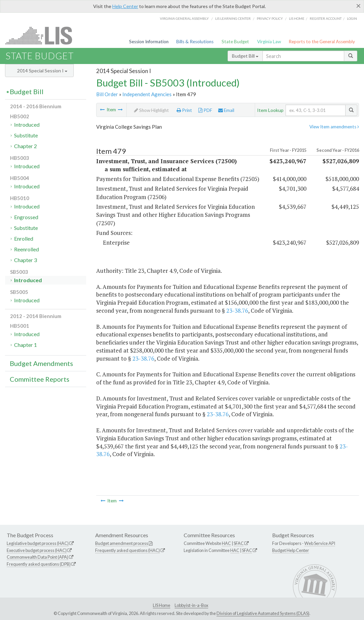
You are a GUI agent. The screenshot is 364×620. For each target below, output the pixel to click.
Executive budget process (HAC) (37, 550)
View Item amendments (334, 127)
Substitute (26, 135)
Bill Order (107, 94)
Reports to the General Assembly (322, 42)
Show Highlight (151, 110)
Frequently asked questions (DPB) (39, 564)
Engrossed (26, 217)
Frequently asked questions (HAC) (128, 550)
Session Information (149, 42)
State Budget (235, 42)
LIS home (297, 18)
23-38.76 (237, 311)
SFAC (239, 543)
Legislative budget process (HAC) (38, 543)
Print (184, 110)
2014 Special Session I (42, 71)
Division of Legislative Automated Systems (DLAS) (263, 613)
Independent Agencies (147, 94)
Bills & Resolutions (195, 42)
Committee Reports (40, 379)
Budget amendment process (122, 543)
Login (352, 18)
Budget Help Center (291, 550)
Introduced (27, 125)
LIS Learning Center (233, 18)
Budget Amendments (41, 363)
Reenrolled (26, 249)
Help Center (125, 6)
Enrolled (24, 238)
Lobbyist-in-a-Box (191, 605)
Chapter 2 (25, 146)
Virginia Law (269, 42)
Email (226, 110)
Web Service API (320, 543)
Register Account (326, 18)
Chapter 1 (25, 345)
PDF (205, 110)
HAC (226, 543)
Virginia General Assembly (184, 18)
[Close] (358, 6)
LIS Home (162, 605)
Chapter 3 (25, 260)
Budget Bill (245, 56)
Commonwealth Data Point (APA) (38, 557)
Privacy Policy (270, 18)
